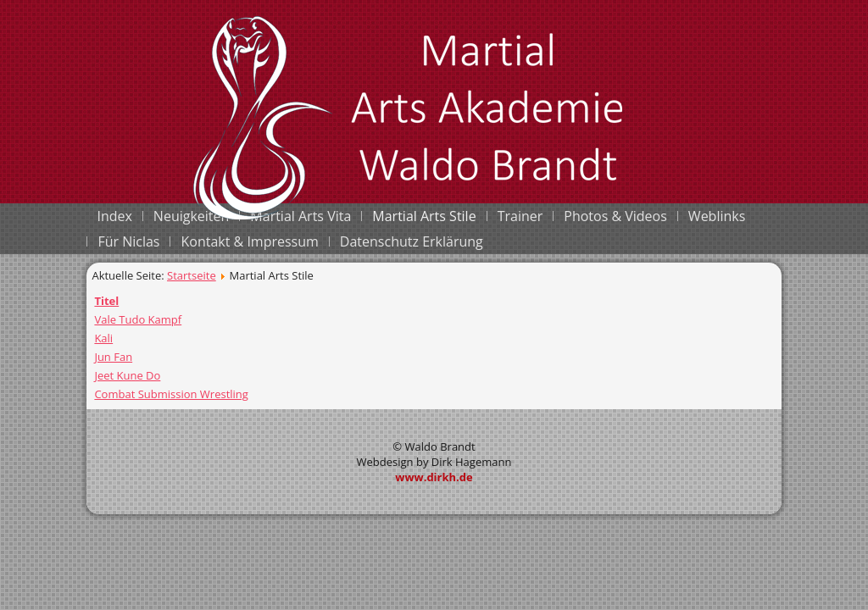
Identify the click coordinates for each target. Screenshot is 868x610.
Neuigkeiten (192, 216)
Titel (106, 301)
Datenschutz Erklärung (412, 241)
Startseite (192, 275)
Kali (103, 338)
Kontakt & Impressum (249, 241)
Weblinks (717, 216)
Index (114, 216)
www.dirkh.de (434, 477)
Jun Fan (113, 357)
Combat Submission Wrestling (171, 394)
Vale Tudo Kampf (138, 319)
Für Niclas (128, 241)
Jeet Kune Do (127, 375)
